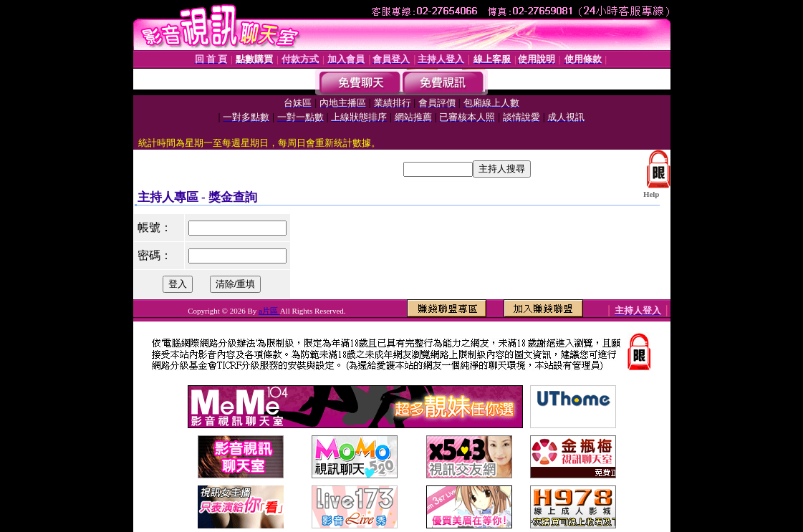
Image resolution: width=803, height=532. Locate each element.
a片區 (269, 311)
